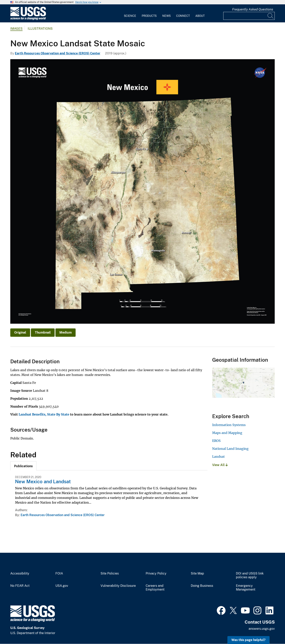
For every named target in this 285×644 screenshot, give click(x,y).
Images (16, 29)
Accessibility (20, 574)
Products (149, 16)
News (166, 16)
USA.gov (62, 586)
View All (220, 465)
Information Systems (229, 425)
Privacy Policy (156, 574)
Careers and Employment (155, 588)
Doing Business (202, 586)
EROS (216, 441)
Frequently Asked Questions (253, 9)
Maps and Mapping (227, 433)
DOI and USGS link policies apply (250, 575)
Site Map (197, 574)
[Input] (249, 16)
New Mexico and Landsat (43, 481)
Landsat (218, 457)
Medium (66, 332)
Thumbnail (43, 332)
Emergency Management (246, 588)
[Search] (271, 16)
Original (20, 332)
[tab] (23, 466)
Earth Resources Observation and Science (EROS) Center (58, 53)
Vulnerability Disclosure (118, 586)
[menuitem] (130, 13)
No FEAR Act (20, 586)
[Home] (28, 19)
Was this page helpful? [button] (248, 640)
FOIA (59, 574)
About (200, 16)
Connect (183, 16)
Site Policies (110, 574)
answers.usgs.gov (262, 629)
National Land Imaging (230, 449)
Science (130, 16)
